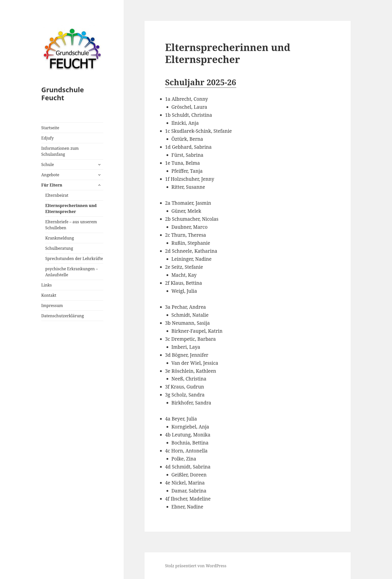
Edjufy (47, 138)
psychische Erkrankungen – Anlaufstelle (71, 272)
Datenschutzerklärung (62, 316)
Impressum (52, 305)
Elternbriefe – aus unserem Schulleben (71, 225)
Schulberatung (59, 248)
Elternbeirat (57, 195)
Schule (47, 164)
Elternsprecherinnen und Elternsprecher (71, 208)
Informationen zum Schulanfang (60, 151)
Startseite (50, 128)
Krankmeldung (60, 238)
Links (46, 285)
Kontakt (49, 295)
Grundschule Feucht (63, 94)
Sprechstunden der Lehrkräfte (74, 258)
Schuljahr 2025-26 (200, 82)
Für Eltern (52, 185)
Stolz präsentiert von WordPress (196, 566)
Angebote (50, 175)
